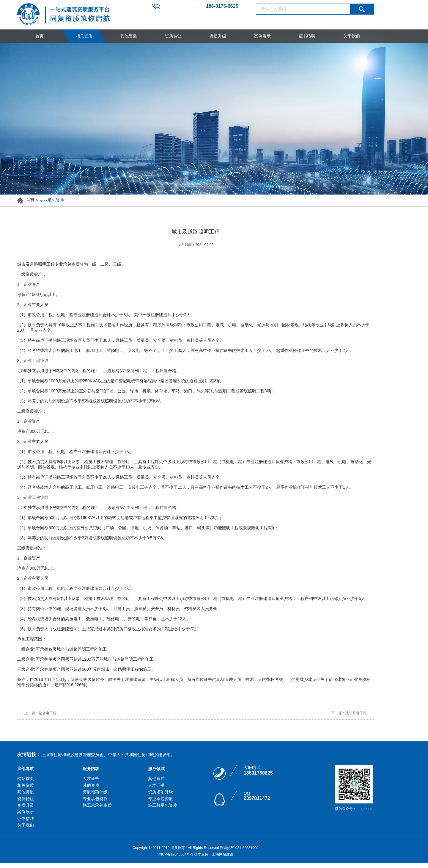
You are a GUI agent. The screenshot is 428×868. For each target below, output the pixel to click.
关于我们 (352, 36)
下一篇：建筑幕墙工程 (349, 713)
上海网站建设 (223, 854)
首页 (40, 36)
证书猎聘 (307, 36)
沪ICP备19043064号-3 (175, 854)
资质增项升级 (95, 792)
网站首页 (26, 778)
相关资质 (84, 36)
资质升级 (218, 36)
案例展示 (262, 36)
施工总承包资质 (97, 805)
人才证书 (91, 778)
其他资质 (129, 36)
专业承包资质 (95, 799)
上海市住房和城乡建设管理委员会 (72, 755)
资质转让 (173, 36)
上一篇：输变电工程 (40, 713)
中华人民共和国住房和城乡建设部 (139, 755)
